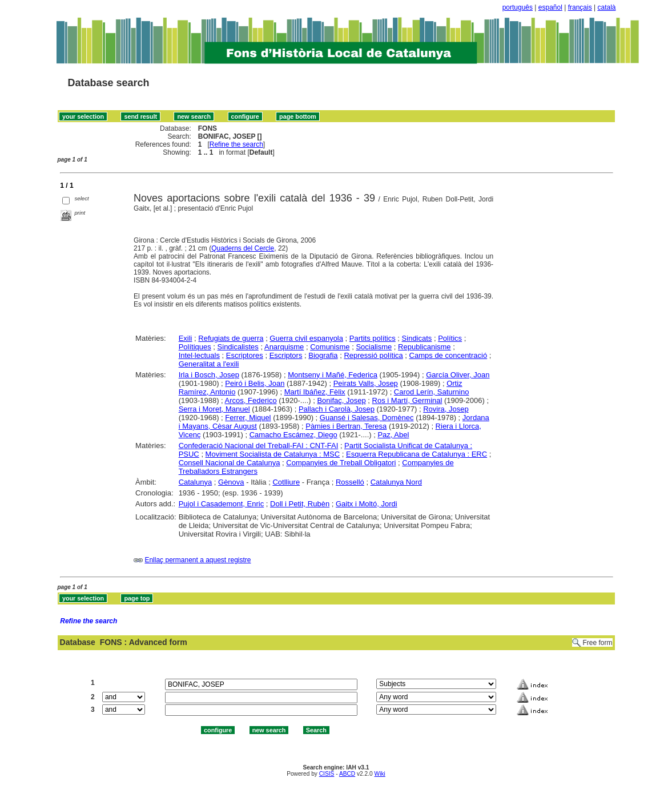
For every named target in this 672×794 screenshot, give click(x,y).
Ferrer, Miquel (248, 418)
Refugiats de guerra (231, 338)
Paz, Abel (393, 435)
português (518, 7)
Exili (186, 338)
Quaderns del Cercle (243, 248)
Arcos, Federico (251, 400)
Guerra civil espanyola (306, 338)
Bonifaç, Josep (341, 400)
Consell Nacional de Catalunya (230, 463)
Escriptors (286, 355)
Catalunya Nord (396, 482)
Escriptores (245, 355)
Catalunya (196, 482)
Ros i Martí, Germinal (407, 400)
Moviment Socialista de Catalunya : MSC (273, 454)
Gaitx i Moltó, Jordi (367, 504)
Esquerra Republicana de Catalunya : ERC (417, 454)
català (606, 7)
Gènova (231, 482)
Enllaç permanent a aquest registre (198, 560)
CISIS (327, 774)
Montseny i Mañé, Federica (333, 375)
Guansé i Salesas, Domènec (367, 418)
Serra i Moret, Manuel (214, 409)
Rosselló (350, 482)
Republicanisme (424, 347)
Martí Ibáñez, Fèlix (315, 392)
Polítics (450, 338)
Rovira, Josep (446, 409)
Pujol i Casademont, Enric (222, 504)
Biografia (323, 355)
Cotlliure (286, 482)
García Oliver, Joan (458, 375)
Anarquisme (284, 347)
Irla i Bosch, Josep (209, 375)
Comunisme (330, 347)
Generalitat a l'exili (209, 364)
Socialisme (374, 347)
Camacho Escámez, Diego (293, 435)
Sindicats (417, 338)
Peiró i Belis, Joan (255, 383)
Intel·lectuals (199, 355)
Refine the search (236, 144)
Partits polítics (373, 338)
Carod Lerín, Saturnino (432, 392)
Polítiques (195, 347)
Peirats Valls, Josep (366, 383)
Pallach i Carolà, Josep (337, 409)
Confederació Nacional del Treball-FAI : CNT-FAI (259, 446)
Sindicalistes (238, 347)
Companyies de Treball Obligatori (341, 463)
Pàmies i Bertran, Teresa (346, 426)
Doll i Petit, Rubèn (300, 504)
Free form (597, 643)
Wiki (380, 774)
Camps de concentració (448, 355)
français (580, 7)
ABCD (347, 774)
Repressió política (373, 355)
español (550, 7)
